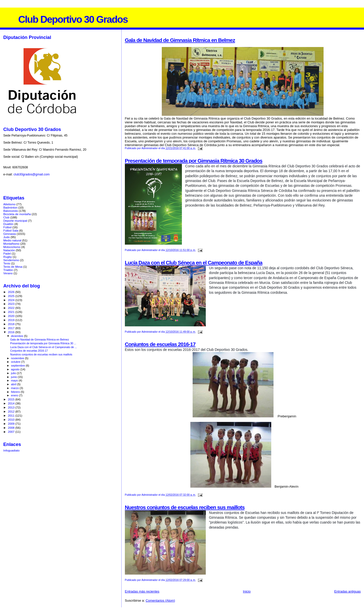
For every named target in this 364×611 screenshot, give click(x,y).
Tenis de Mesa (13, 267)
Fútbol (7, 227)
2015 (12, 399)
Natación (9, 250)
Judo (6, 237)
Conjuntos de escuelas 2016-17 (160, 344)
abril (14, 384)
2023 (12, 304)
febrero (16, 392)
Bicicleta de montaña (17, 214)
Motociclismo (12, 247)
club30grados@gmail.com (31, 174)
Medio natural (12, 240)
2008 (12, 428)
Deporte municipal (15, 221)
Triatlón (8, 270)
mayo (15, 380)
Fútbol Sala (11, 230)
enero (15, 395)
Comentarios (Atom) (160, 601)
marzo (15, 388)
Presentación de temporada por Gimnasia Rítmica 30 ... (43, 343)
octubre (16, 362)
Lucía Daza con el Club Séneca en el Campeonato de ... (43, 347)
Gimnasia (10, 234)
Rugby (8, 257)
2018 (12, 324)
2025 (12, 296)
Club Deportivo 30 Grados (73, 19)
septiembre (18, 366)
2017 (12, 328)
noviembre (18, 358)
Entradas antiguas (347, 591)
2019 (12, 320)
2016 (12, 332)
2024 (12, 300)
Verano (8, 273)
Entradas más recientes (142, 591)
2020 (12, 316)
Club (6, 217)
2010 (12, 420)
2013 (12, 407)
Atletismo (9, 204)
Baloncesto (11, 211)
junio (15, 377)
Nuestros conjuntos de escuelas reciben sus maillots (185, 507)
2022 (12, 308)
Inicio (247, 591)
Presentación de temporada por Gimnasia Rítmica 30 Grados (194, 161)
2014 (12, 403)
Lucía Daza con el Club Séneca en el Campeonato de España (194, 263)
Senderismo (11, 260)
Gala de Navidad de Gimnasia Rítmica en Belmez (180, 40)
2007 (12, 432)
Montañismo (11, 244)
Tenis (7, 263)
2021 (12, 312)
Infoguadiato (12, 450)
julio (14, 373)
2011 (12, 415)
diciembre (18, 336)
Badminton (10, 207)
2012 (12, 411)
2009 (12, 424)
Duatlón (8, 224)
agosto (16, 369)
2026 (12, 292)
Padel (7, 253)
